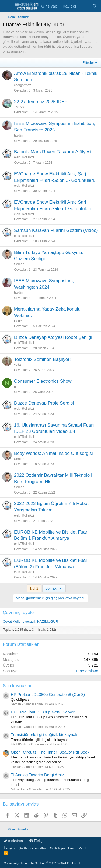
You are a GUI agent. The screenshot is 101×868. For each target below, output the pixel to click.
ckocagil (29, 621)
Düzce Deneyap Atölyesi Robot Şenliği (53, 337)
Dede (18, 321)
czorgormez (22, 85)
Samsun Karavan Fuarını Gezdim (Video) (56, 230)
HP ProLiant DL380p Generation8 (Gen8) (48, 694)
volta (17, 365)
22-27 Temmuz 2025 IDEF (41, 102)
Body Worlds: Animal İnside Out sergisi (53, 453)
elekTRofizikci (24, 157)
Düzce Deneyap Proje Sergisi (44, 403)
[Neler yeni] (84, 6)
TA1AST (20, 107)
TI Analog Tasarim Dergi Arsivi (38, 775)
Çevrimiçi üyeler (19, 613)
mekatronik (15, 841)
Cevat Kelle (12, 621)
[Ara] (95, 6)
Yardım (84, 848)
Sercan (19, 264)
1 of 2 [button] (34, 588)
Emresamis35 (86, 671)
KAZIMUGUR (48, 621)
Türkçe (37, 841)
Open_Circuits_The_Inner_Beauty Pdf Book (50, 752)
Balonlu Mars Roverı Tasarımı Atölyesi (53, 152)
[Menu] (7, 6)
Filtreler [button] (88, 63)
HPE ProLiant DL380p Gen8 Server (43, 712)
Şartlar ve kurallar (32, 848)
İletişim (9, 848)
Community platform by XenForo (44, 863)
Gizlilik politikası (62, 848)
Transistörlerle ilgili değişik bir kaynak (44, 735)
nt (15, 387)
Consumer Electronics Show (43, 381)
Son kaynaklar (17, 686)
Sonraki (54, 588)
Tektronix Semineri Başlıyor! (42, 359)
